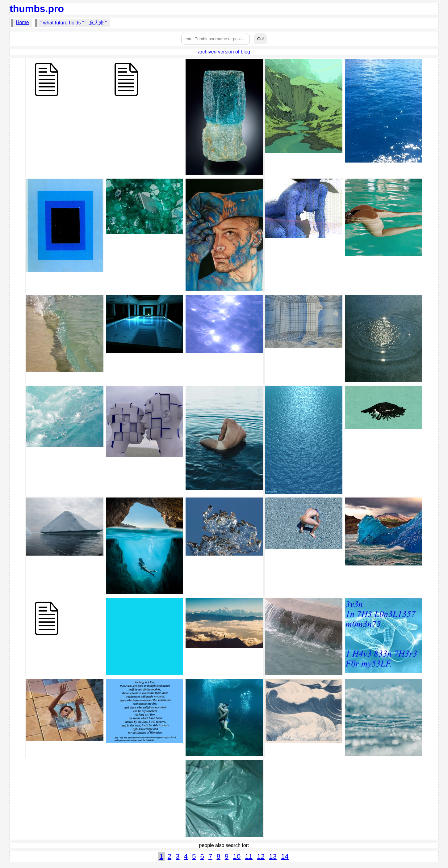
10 (237, 856)
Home (22, 22)
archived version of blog (224, 52)
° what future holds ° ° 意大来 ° (73, 23)
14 (285, 856)
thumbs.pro (37, 9)
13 (273, 856)
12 (261, 856)
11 (249, 856)
